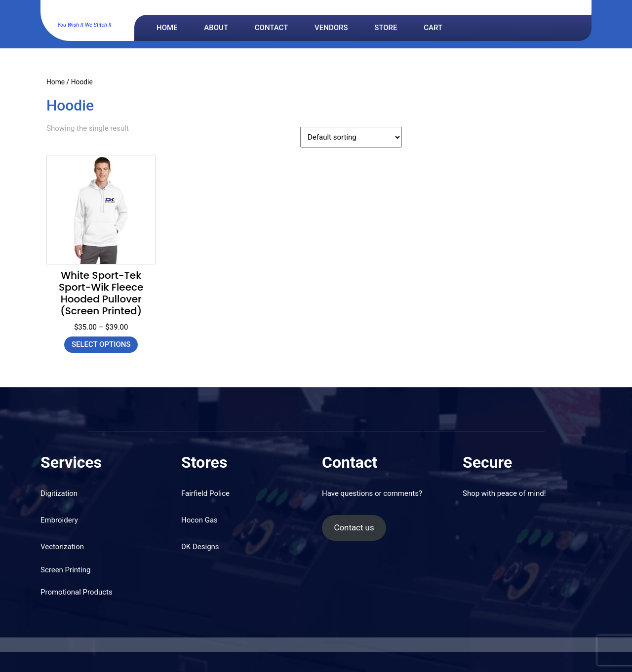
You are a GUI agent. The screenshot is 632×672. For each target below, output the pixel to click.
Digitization (59, 493)
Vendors (331, 28)
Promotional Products (77, 592)
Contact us (354, 527)
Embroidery (59, 520)
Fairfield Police (205, 493)
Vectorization (62, 547)
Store (386, 28)
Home (167, 28)
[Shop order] (351, 137)
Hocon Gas (199, 520)
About (216, 28)
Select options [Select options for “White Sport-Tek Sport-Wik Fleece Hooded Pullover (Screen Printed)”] (101, 344)
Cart (433, 28)
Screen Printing (65, 570)
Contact (272, 28)
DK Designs (85, 13)
